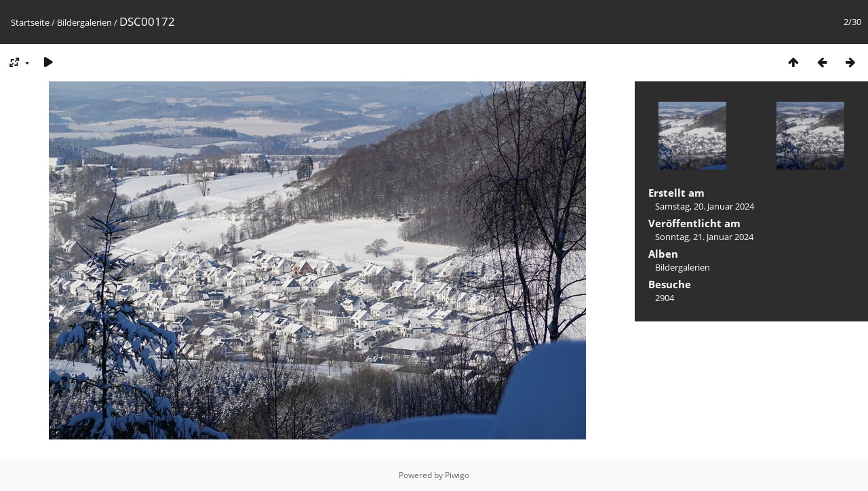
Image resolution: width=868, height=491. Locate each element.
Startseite (30, 22)
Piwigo (457, 475)
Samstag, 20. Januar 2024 (705, 206)
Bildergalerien (84, 22)
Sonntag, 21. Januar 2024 (704, 237)
